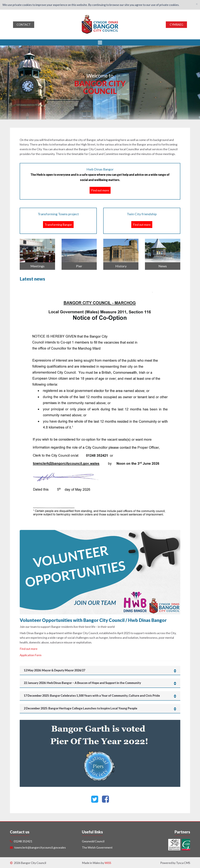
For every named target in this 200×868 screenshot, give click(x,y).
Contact (24, 25)
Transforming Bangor (58, 224)
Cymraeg (176, 25)
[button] (100, 42)
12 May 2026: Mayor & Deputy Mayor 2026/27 (100, 670)
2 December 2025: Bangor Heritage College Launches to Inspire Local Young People (100, 708)
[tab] (100, 670)
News (163, 266)
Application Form (31, 655)
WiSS (108, 863)
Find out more (100, 190)
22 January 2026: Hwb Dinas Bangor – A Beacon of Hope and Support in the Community (100, 683)
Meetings (37, 266)
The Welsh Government (97, 848)
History (121, 266)
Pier (79, 266)
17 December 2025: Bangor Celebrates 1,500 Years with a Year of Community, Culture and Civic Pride (100, 696)
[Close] (197, 4)
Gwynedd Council (93, 841)
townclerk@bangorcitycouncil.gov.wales (40, 848)
